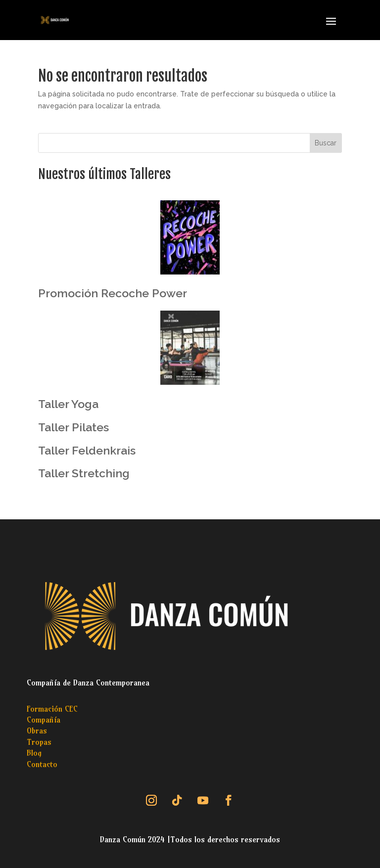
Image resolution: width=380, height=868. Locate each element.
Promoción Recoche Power (113, 293)
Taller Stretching (84, 473)
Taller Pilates (73, 427)
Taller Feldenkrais (87, 450)
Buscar (326, 143)
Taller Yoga (68, 404)
